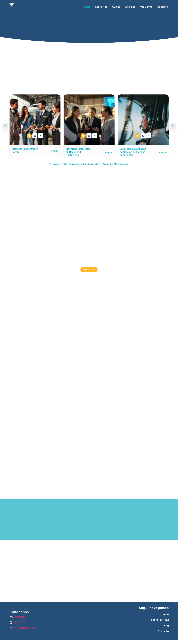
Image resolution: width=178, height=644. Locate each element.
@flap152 (18, 617)
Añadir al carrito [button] (29, 136)
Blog (166, 626)
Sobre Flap (101, 7)
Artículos (130, 7)
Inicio (87, 7)
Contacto (163, 7)
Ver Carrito (146, 7)
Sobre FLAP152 (160, 620)
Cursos (116, 7)
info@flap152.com (22, 628)
